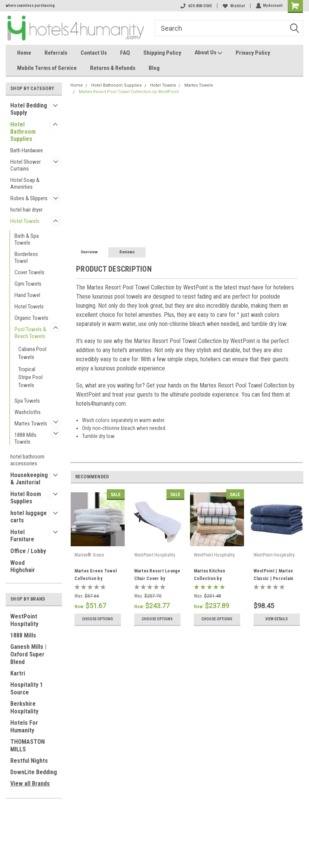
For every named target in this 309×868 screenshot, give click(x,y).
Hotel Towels (25, 221)
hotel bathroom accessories (27, 460)
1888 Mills (23, 635)
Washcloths (28, 412)
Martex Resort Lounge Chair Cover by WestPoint (157, 579)
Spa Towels (27, 401)
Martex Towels (31, 424)
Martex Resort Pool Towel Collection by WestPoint (129, 92)
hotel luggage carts (29, 517)
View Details (277, 619)
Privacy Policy (253, 53)
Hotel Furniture (22, 536)
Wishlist (233, 6)
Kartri (18, 673)
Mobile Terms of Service (47, 68)
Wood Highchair (23, 566)
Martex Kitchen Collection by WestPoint (210, 579)
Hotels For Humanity (24, 726)
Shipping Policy (162, 53)
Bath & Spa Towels (27, 239)
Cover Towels (29, 272)
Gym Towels (28, 284)
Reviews (127, 252)
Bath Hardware (27, 150)
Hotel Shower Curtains (25, 165)
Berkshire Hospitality (24, 708)
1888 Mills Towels (25, 438)
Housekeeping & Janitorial (29, 479)
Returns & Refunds (113, 68)
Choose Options (97, 619)
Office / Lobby (28, 551)
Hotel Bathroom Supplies (23, 132)
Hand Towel (27, 295)
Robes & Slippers (29, 198)
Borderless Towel (26, 258)
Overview (89, 252)
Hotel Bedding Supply (29, 109)
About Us (208, 53)
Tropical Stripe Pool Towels (30, 377)
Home (24, 53)
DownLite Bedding (34, 772)
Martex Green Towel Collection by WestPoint (96, 579)
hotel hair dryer (26, 210)
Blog (154, 68)
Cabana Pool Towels (32, 353)
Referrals (56, 53)
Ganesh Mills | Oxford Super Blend (28, 654)
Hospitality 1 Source (27, 689)
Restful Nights (29, 761)
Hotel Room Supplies (26, 498)
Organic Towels (31, 318)
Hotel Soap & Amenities (25, 183)
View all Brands (30, 783)
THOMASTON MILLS (28, 745)
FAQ (125, 53)
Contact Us (94, 53)
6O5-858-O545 (196, 6)
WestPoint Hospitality (24, 620)
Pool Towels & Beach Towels (30, 333)
